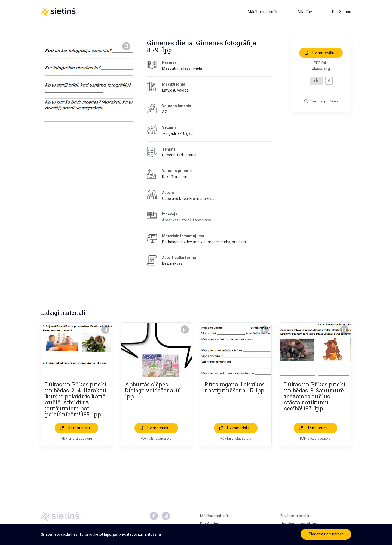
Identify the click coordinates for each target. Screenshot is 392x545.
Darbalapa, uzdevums (181, 243)
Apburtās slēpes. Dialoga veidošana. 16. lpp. (153, 391)
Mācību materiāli (262, 12)
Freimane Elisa (202, 199)
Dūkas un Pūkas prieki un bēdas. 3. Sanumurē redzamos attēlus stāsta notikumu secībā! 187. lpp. (315, 397)
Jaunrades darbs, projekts (223, 243)
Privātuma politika (296, 517)
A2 (164, 113)
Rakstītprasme (175, 178)
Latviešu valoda (175, 91)
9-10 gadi (186, 134)
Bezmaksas (172, 264)
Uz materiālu (323, 54)
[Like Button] (316, 81)
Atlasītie (305, 12)
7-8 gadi (169, 134)
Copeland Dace (175, 199)
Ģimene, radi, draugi (179, 156)
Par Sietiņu (342, 12)
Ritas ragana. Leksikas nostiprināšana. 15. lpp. (235, 388)
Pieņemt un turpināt (326, 534)
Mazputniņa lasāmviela (182, 69)
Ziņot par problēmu (324, 102)
